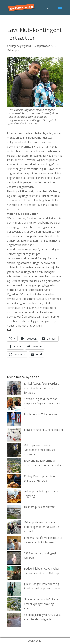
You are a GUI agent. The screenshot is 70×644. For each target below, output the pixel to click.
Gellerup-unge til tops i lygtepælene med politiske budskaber (40, 450)
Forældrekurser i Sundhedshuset (44, 430)
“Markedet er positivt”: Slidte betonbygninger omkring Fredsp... (41, 604)
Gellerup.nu (14, 50)
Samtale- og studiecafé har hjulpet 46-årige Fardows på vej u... (43, 403)
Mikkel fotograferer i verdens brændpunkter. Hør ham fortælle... (42, 388)
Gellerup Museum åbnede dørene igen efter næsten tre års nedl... (42, 527)
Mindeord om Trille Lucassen (42, 414)
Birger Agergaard (21, 46)
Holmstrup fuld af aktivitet (40, 507)
